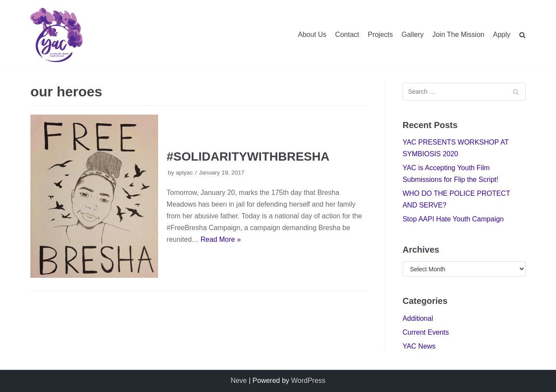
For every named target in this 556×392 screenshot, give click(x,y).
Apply (502, 35)
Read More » (221, 239)
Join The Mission (458, 35)
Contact (347, 35)
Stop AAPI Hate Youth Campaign (453, 219)
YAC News (419, 346)
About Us (312, 35)
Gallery (413, 35)
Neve (239, 380)
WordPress (308, 380)
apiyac (184, 173)
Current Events (426, 332)
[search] (522, 35)
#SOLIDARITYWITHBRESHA (248, 156)
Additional (418, 318)
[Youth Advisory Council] (56, 35)
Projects (381, 35)
